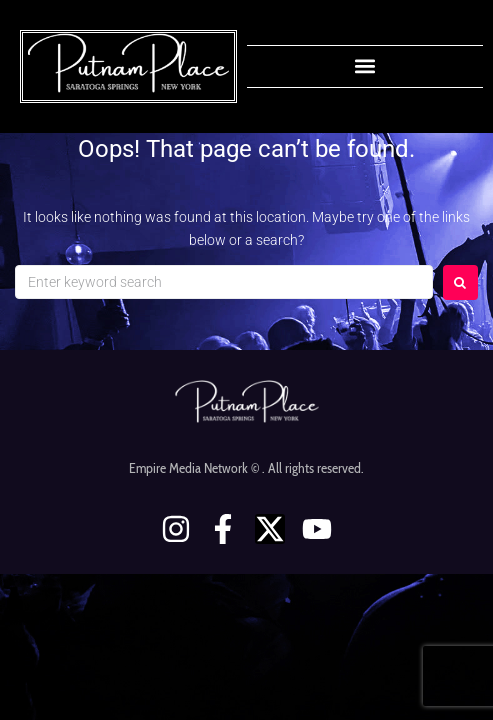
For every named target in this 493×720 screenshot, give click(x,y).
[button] (364, 66)
